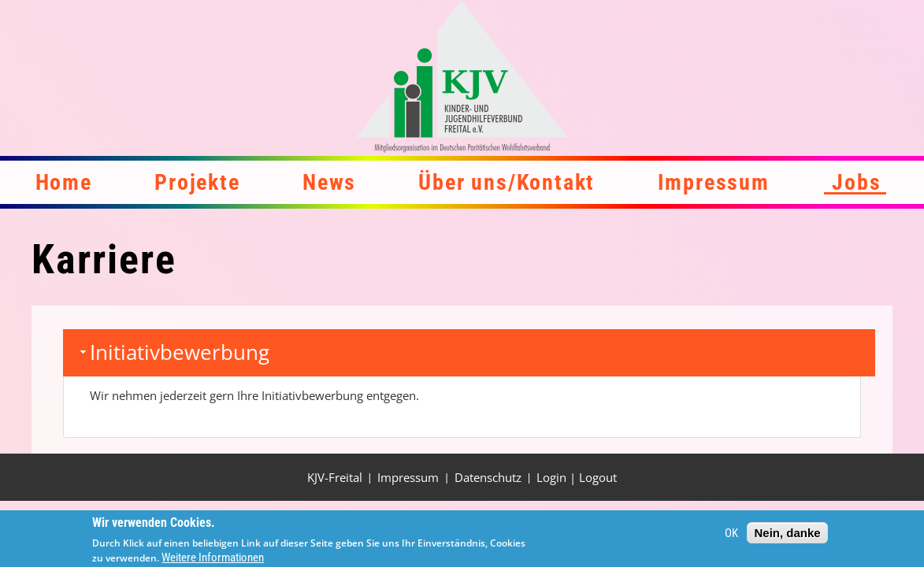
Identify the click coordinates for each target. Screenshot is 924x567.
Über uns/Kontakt (507, 182)
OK (731, 536)
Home (64, 182)
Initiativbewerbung (180, 352)
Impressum (714, 182)
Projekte (197, 182)
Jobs (856, 182)
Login (551, 477)
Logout (598, 477)
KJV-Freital (335, 477)
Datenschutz (488, 477)
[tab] (469, 353)
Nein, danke (787, 536)
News (329, 182)
